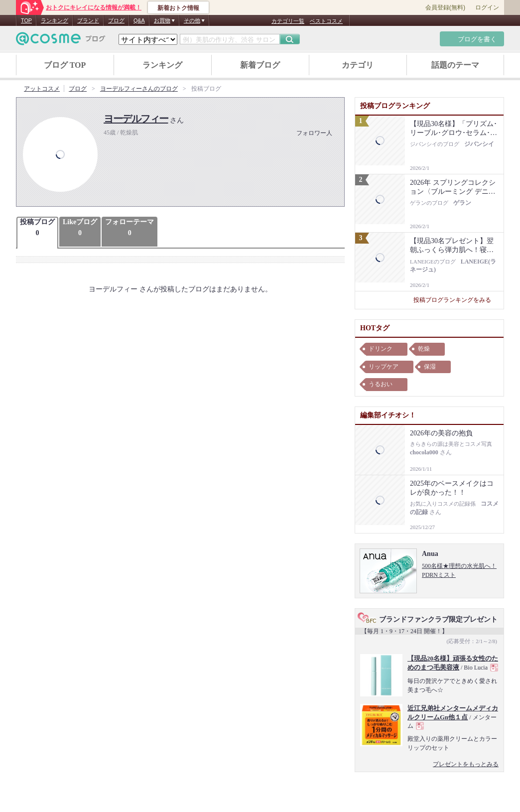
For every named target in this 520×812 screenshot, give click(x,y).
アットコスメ (42, 89)
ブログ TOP (65, 65)
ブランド (88, 20)
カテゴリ (358, 65)
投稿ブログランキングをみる (456, 300)
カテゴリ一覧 (288, 21)
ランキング (55, 20)
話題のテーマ (455, 65)
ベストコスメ (326, 21)
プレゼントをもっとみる (466, 764)
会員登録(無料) (445, 7)
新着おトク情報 (178, 8)
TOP (26, 20)
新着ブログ (260, 65)
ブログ (116, 20)
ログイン (487, 7)
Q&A (139, 20)
